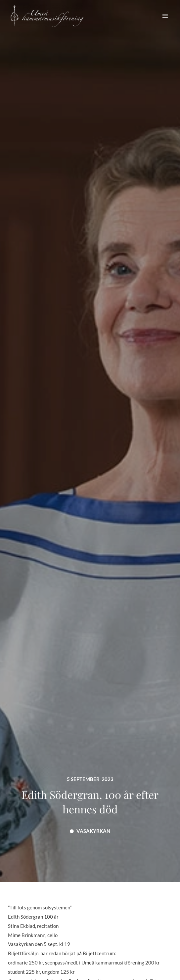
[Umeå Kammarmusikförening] (47, 16)
